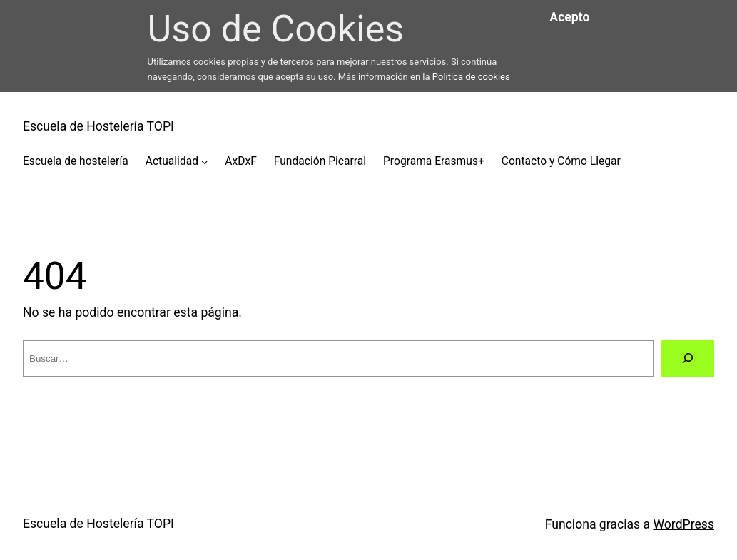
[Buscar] (687, 359)
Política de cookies (471, 77)
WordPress (683, 524)
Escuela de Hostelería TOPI (98, 126)
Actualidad (172, 161)
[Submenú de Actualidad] (204, 162)
